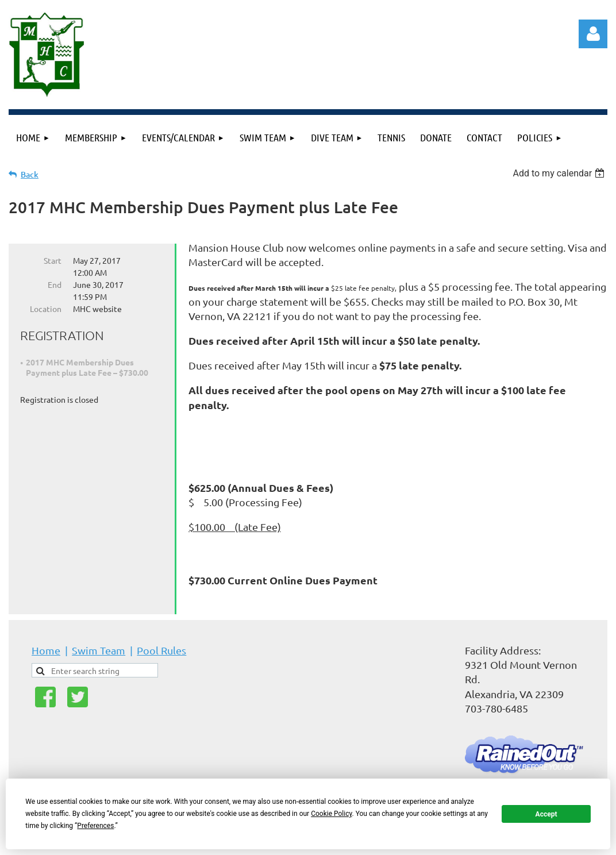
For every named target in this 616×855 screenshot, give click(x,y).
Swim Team (99, 650)
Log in (593, 34)
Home (46, 650)
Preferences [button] (95, 826)
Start (53, 260)
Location (46, 309)
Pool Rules (161, 650)
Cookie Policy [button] (331, 814)
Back (30, 174)
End (55, 284)
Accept (546, 814)
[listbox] (560, 173)
